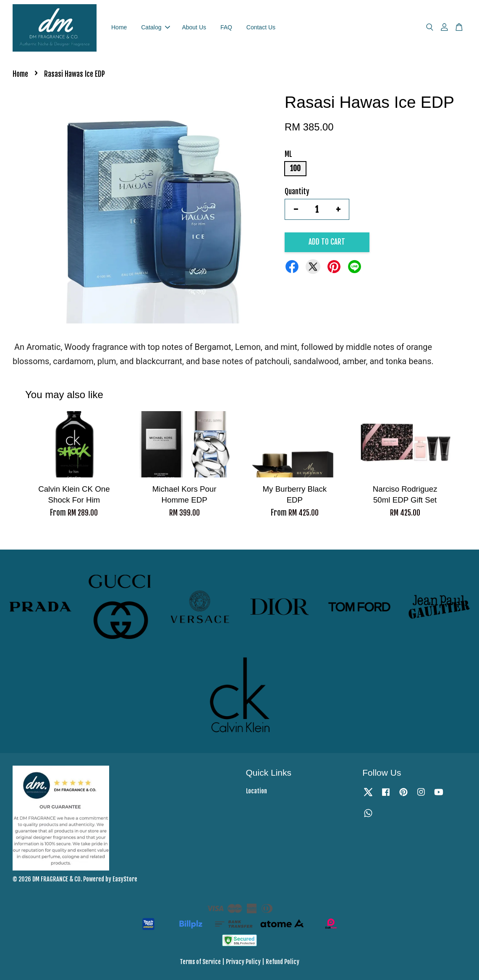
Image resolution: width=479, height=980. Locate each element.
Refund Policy (283, 962)
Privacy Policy (243, 962)
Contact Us (261, 27)
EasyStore (125, 879)
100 (295, 168)
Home (119, 27)
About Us (194, 27)
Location (257, 791)
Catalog (155, 27)
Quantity (297, 192)
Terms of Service (200, 962)
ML (288, 154)
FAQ (226, 27)
